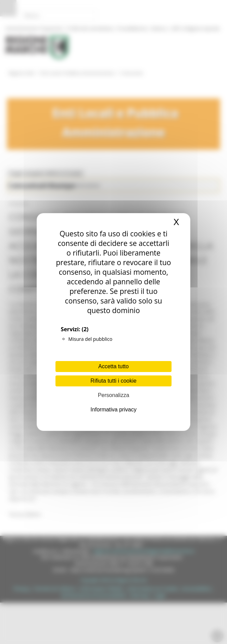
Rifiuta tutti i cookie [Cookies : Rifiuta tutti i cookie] (113, 381)
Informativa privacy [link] (113, 410)
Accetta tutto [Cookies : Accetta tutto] (113, 366)
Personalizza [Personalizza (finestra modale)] (114, 395)
